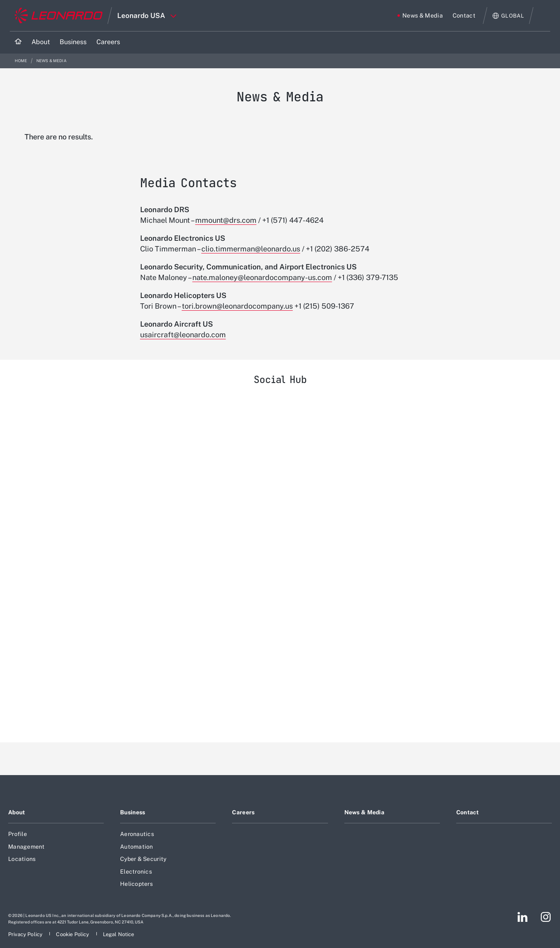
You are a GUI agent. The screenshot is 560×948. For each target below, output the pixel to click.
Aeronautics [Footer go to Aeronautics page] (137, 834)
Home (21, 61)
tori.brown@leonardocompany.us (237, 306)
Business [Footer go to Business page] (133, 812)
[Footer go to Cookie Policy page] (73, 934)
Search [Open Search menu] (542, 16)
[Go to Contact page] (464, 16)
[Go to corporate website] (59, 16)
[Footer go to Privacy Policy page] (26, 934)
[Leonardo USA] (280, 563)
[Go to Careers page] (108, 42)
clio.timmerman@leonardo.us (251, 249)
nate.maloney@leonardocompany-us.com (262, 277)
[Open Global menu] (508, 16)
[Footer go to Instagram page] (546, 917)
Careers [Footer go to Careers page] (243, 812)
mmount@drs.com (226, 220)
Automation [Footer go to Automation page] (137, 847)
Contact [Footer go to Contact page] (468, 812)
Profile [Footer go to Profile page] (18, 834)
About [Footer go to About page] (17, 812)
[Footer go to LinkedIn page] (523, 917)
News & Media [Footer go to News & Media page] (364, 812)
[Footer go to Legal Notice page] (119, 934)
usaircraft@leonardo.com (183, 335)
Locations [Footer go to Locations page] (22, 859)
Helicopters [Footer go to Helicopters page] (136, 884)
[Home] (18, 42)
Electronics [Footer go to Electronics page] (136, 872)
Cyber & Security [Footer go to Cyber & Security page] (143, 859)
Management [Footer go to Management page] (27, 847)
